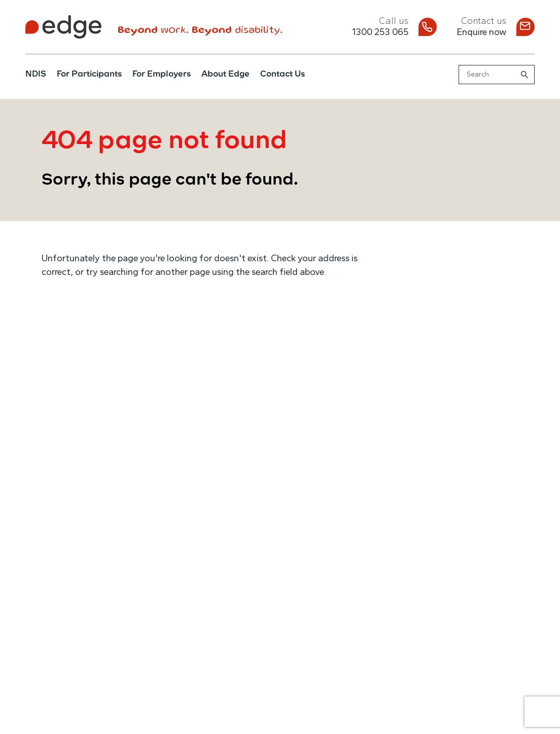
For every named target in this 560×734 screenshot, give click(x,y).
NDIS (36, 75)
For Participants (89, 75)
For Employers (162, 75)
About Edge (225, 75)
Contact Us (283, 75)
